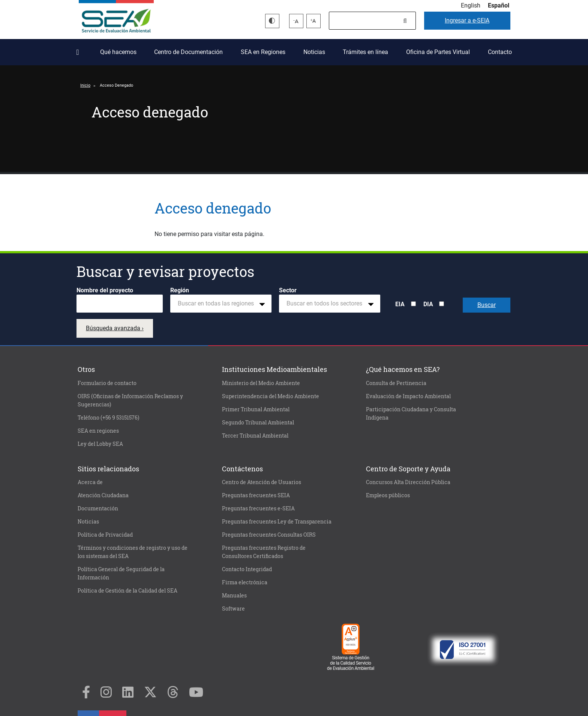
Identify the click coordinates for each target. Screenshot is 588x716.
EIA (400, 304)
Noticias (314, 52)
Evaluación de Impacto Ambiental (408, 396)
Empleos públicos (388, 495)
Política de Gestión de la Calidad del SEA (127, 591)
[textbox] (218, 304)
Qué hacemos (118, 52)
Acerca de (90, 482)
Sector (288, 290)
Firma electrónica (245, 582)
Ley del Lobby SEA (100, 444)
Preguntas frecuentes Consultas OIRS (269, 535)
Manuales (234, 596)
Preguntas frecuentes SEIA (256, 495)
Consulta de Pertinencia (396, 383)
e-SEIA (467, 20)
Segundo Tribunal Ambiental (258, 423)
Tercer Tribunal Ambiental (255, 436)
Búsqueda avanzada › (115, 328)
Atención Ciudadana (103, 495)
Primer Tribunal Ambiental (256, 409)
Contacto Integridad (247, 569)
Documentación (98, 508)
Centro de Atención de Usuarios (262, 482)
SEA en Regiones (263, 52)
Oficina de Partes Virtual (438, 52)
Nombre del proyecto (105, 290)
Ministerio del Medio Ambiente (261, 383)
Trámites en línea (365, 52)
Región (180, 290)
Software (233, 609)
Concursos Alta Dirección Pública (408, 482)
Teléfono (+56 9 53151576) (108, 418)
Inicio (79, 49)
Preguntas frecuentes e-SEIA (258, 508)
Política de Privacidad (105, 535)
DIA (428, 304)
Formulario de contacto (107, 383)
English (471, 5)
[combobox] (221, 304)
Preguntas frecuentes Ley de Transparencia (277, 522)
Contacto (500, 52)
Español (499, 5)
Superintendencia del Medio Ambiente (271, 396)
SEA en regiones (98, 431)
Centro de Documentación (188, 52)
